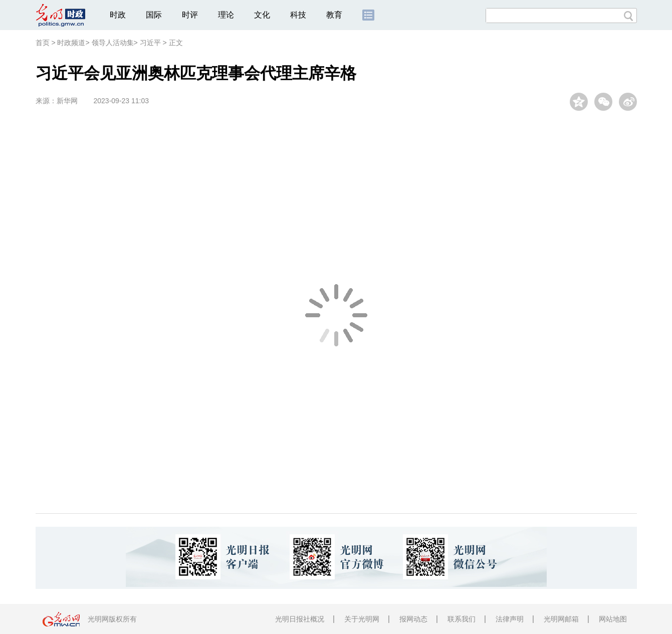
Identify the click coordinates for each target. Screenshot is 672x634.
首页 (43, 43)
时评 (190, 15)
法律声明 (510, 619)
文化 (262, 15)
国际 (154, 15)
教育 (334, 15)
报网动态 (413, 619)
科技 (298, 15)
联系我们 (462, 619)
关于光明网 (362, 619)
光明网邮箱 (561, 619)
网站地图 (613, 619)
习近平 (150, 43)
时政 (118, 15)
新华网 (67, 101)
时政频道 (71, 43)
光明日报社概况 (300, 619)
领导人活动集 (113, 43)
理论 (226, 15)
